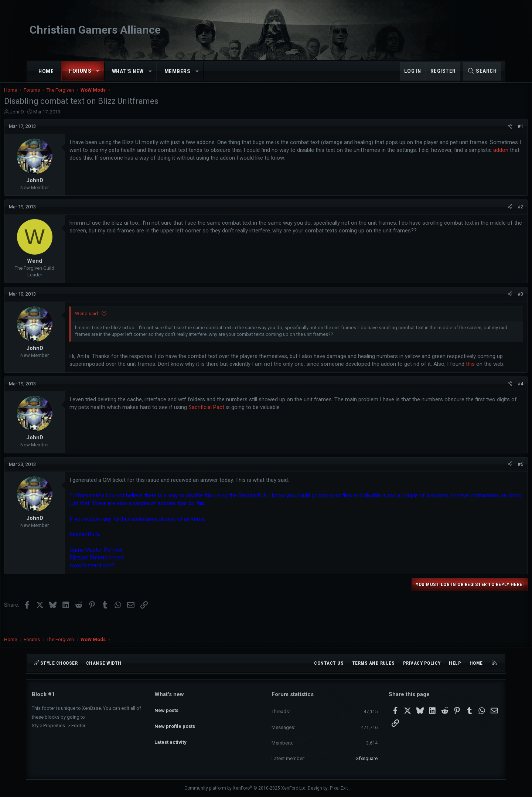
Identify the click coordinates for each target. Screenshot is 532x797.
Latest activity (170, 734)
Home (46, 71)
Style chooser (56, 663)
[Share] (482, 134)
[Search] (482, 71)
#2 (493, 214)
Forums (80, 71)
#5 (493, 479)
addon (202, 165)
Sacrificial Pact (287, 422)
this (163, 379)
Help (455, 663)
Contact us (329, 663)
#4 (493, 399)
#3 (493, 301)
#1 (493, 134)
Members (178, 71)
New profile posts (175, 721)
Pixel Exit (339, 788)
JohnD (45, 119)
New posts (166, 707)
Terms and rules (374, 663)
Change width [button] (104, 663)
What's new (128, 71)
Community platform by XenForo (245, 788)
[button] (98, 71)
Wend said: (115, 321)
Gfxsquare (366, 758)
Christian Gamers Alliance (95, 30)
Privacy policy (422, 663)
